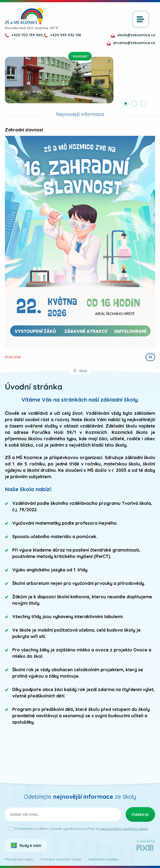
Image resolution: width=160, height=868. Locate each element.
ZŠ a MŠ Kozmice (26, 15)
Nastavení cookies (103, 859)
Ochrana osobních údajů (61, 859)
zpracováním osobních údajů (124, 829)
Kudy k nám (30, 845)
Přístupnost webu (19, 859)
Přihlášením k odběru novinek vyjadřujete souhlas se (81, 829)
